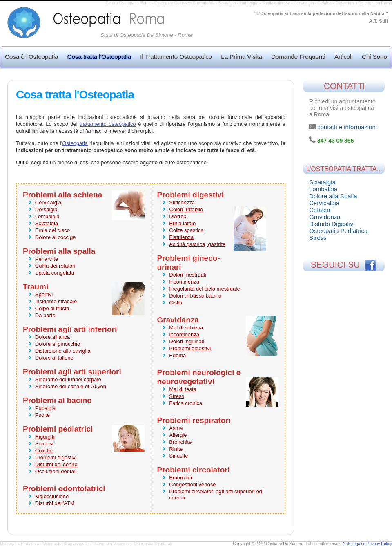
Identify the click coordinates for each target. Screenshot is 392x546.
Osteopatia (75, 143)
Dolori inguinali (186, 341)
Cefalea (320, 210)
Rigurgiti (45, 437)
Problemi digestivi (56, 458)
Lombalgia (47, 216)
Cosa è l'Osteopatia (31, 57)
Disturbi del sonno (56, 464)
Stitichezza (182, 203)
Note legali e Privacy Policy (367, 544)
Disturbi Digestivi (332, 224)
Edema (177, 355)
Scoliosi (44, 444)
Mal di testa (183, 389)
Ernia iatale (182, 223)
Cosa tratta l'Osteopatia (99, 57)
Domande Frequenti (298, 57)
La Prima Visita (242, 57)
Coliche (44, 451)
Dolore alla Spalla (333, 196)
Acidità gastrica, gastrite (197, 244)
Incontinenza (184, 335)
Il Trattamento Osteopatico (176, 57)
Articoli (344, 57)
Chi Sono (374, 57)
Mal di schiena (186, 328)
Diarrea (178, 216)
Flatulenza (181, 237)
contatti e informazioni (343, 127)
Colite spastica (186, 230)
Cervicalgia (48, 203)
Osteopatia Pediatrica (338, 231)
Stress (177, 396)
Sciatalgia (47, 223)
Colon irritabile (186, 209)
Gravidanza (325, 217)
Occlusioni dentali (56, 471)
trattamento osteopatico (108, 124)
